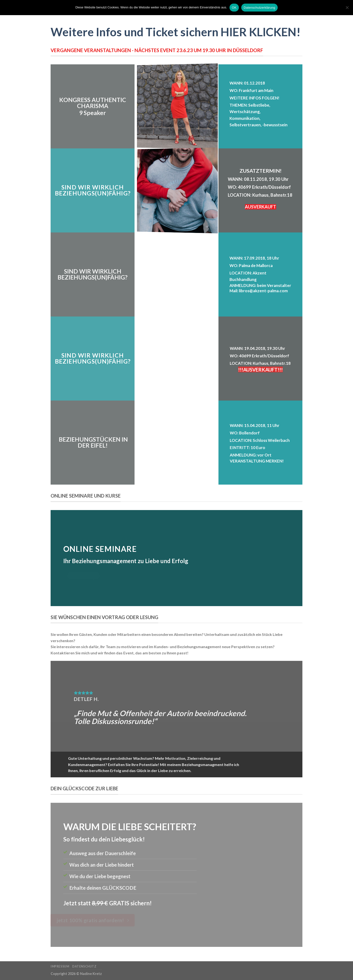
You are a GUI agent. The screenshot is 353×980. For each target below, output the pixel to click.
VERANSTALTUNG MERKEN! (257, 461)
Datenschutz (84, 966)
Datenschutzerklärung (259, 8)
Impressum (60, 966)
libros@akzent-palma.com (263, 291)
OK (234, 8)
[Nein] (347, 9)
